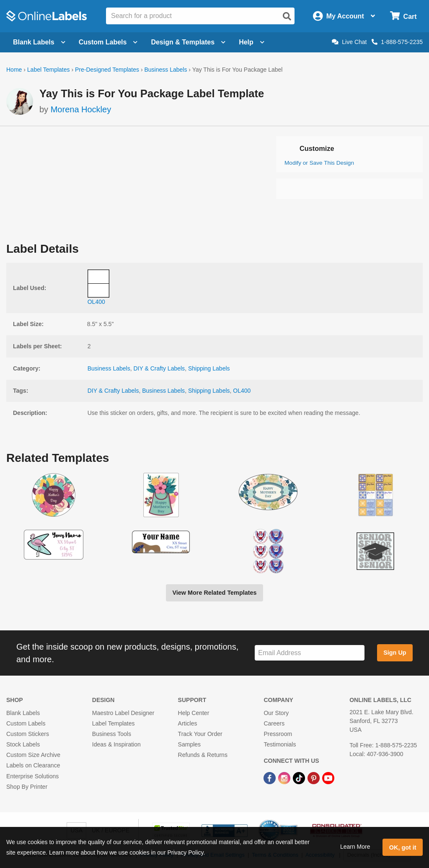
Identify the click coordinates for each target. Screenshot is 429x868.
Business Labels (165, 70)
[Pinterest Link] (314, 778)
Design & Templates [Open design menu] (188, 42)
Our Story (276, 713)
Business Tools (112, 734)
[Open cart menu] (403, 16)
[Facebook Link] (270, 778)
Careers (274, 723)
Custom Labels (26, 723)
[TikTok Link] (300, 778)
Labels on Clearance (33, 765)
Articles (188, 723)
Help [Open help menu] (252, 42)
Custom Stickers (28, 734)
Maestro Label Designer (123, 713)
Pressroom (278, 734)
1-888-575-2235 (397, 42)
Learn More (355, 847)
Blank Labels (23, 713)
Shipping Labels (209, 368)
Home (14, 70)
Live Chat (349, 42)
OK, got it (403, 847)
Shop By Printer (27, 787)
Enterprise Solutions (32, 776)
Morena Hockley (81, 109)
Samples (189, 744)
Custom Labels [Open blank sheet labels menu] (108, 42)
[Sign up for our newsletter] (310, 653)
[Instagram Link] (285, 778)
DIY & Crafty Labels (159, 368)
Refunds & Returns (203, 755)
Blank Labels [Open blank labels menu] (39, 42)
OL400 (242, 391)
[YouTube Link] (328, 778)
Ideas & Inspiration (116, 744)
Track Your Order (200, 734)
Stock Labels (23, 744)
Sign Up (395, 653)
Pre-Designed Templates (107, 70)
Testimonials (280, 744)
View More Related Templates (214, 593)
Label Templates (49, 70)
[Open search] (287, 16)
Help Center (194, 713)
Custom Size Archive (33, 755)
